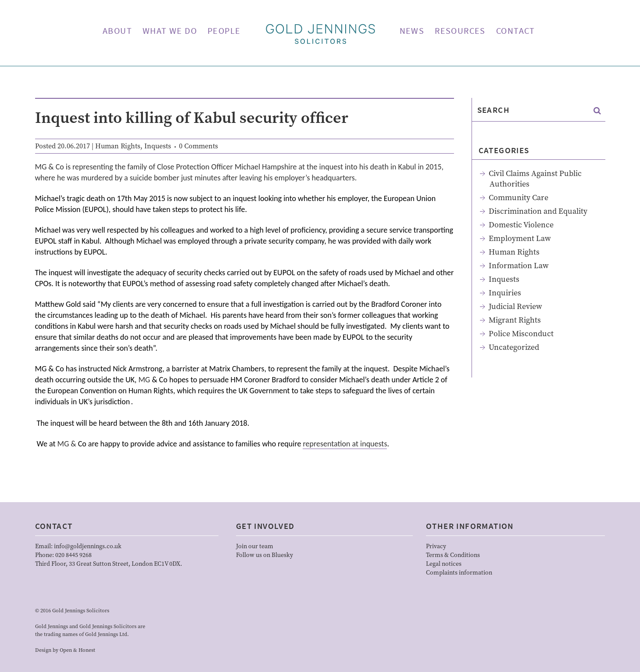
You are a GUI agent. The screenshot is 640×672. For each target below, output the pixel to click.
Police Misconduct (521, 334)
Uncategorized (514, 347)
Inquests (158, 146)
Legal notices (444, 564)
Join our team (255, 546)
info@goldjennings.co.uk (88, 546)
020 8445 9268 (73, 555)
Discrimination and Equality (538, 211)
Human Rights (118, 146)
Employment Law (520, 239)
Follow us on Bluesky (265, 555)
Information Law (519, 266)
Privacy (436, 546)
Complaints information (459, 573)
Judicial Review (515, 307)
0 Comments (198, 146)
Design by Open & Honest (65, 650)
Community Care (518, 198)
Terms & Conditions (453, 555)
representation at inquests (345, 444)
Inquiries (505, 293)
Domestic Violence (521, 225)
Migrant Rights (515, 320)
